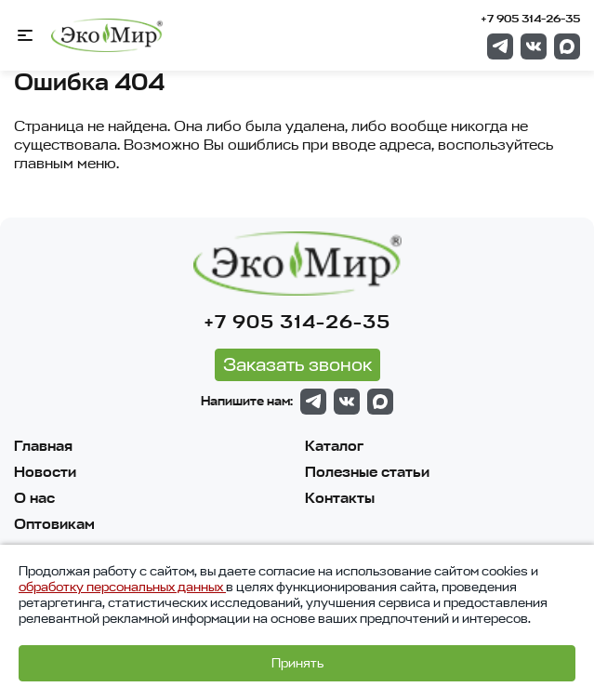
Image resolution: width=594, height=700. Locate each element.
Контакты (340, 498)
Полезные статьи (367, 472)
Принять (297, 663)
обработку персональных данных (122, 587)
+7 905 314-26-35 (530, 19)
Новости (45, 472)
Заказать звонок (297, 365)
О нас (34, 498)
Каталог (334, 446)
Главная (43, 446)
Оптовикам (54, 524)
